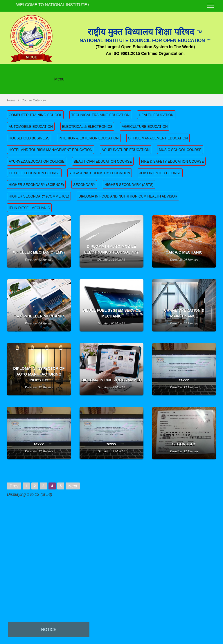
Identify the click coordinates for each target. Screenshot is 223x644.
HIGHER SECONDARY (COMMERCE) (39, 196)
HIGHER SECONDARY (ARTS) (129, 185)
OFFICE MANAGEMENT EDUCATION (158, 138)
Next (73, 486)
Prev (14, 486)
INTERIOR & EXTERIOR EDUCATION (89, 138)
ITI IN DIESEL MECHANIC (29, 208)
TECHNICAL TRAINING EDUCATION (100, 115)
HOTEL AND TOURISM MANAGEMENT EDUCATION (51, 150)
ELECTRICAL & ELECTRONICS (87, 127)
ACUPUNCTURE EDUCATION (126, 150)
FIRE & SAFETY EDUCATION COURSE (172, 162)
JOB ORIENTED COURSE (160, 173)
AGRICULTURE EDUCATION (145, 127)
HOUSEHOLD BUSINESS (29, 138)
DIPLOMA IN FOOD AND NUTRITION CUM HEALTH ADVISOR (128, 196)
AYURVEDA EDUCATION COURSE (37, 162)
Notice (49, 629)
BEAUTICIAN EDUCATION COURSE (103, 162)
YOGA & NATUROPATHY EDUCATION (100, 173)
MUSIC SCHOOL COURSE (180, 150)
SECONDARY (84, 185)
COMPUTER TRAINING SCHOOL (35, 115)
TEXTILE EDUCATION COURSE (34, 173)
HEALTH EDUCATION (156, 115)
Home (11, 100)
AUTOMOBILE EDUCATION (31, 127)
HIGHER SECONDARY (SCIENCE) (36, 185)
